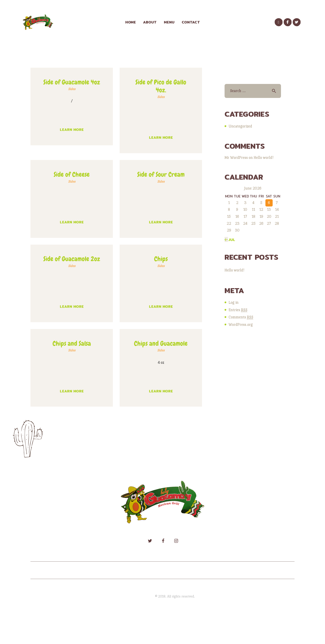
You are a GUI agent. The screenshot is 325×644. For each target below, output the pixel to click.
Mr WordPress (236, 158)
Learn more (72, 130)
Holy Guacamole (142, 596)
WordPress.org (241, 325)
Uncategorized (240, 126)
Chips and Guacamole (161, 344)
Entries (238, 310)
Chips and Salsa (72, 344)
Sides (72, 89)
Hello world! (263, 158)
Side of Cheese (72, 175)
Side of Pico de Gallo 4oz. (161, 86)
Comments (241, 317)
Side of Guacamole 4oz (72, 82)
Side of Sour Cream (161, 175)
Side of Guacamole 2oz (72, 259)
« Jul (230, 240)
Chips (161, 259)
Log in (234, 302)
